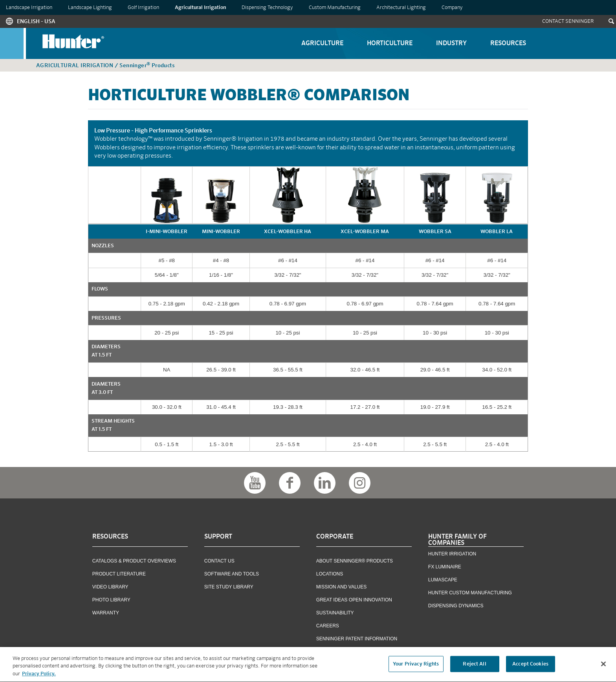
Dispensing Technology (267, 8)
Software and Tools (232, 574)
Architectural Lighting (401, 8)
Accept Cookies (530, 666)
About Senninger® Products (355, 561)
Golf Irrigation (143, 8)
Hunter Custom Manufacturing (470, 593)
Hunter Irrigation (452, 554)
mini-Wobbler (221, 232)
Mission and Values (341, 587)
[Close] (603, 666)
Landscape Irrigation (29, 8)
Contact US (219, 561)
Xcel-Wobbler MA (365, 232)
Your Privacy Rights (416, 666)
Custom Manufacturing (335, 8)
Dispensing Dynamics (456, 606)
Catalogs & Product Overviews (134, 561)
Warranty (106, 613)
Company (452, 8)
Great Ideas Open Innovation (354, 600)
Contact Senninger (568, 21)
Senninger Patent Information (357, 639)
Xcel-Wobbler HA (288, 232)
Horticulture (390, 44)
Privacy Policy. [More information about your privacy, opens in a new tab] (39, 676)
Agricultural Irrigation (200, 8)
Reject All (474, 666)
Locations (330, 574)
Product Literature (119, 574)
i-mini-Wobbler (167, 232)
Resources (508, 44)
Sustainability (335, 613)
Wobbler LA (497, 232)
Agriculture (322, 44)
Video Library (110, 587)
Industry (451, 44)
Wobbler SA (435, 232)
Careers (328, 626)
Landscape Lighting (90, 8)
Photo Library (111, 600)
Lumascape (443, 580)
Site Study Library (229, 587)
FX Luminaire (445, 567)
